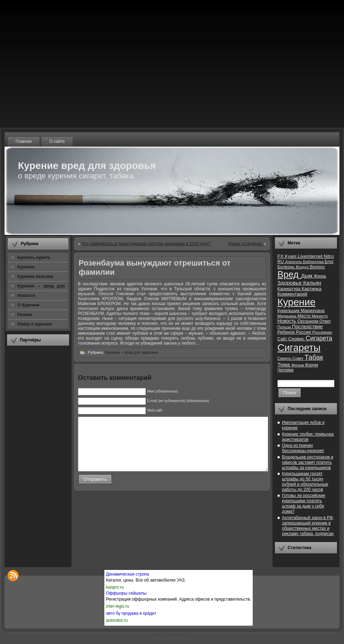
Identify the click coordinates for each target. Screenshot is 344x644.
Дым (307, 276)
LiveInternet (311, 256)
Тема (284, 364)
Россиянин (322, 332)
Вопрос (317, 267)
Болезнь (287, 267)
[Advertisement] (38, 456)
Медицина (287, 316)
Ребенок (287, 332)
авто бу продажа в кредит (131, 613)
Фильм (298, 365)
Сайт (283, 339)
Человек (285, 370)
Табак (314, 357)
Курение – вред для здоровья (132, 352)
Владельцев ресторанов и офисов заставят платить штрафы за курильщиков (308, 462)
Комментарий (292, 294)
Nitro (329, 256)
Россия (304, 332)
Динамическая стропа (128, 574)
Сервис (297, 339)
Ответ (325, 321)
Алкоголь (294, 262)
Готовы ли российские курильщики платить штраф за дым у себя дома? (304, 503)
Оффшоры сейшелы (126, 593)
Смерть (285, 358)
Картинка (312, 289)
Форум (311, 365)
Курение (296, 302)
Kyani (291, 256)
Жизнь (320, 276)
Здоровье (290, 283)
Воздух (303, 267)
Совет (299, 358)
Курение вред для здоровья (87, 166)
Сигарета (319, 338)
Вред (289, 274)
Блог (329, 262)
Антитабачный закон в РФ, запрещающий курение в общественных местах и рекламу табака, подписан (308, 526)
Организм (309, 321)
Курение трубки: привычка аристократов (308, 437)
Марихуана (313, 311)
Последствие (307, 327)
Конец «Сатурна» (246, 244)
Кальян (312, 283)
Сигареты (299, 348)
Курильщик (289, 311)
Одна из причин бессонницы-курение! (303, 448)
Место (305, 316)
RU (281, 262)
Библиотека (314, 262)
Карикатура (290, 289)
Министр (320, 316)
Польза (285, 327)
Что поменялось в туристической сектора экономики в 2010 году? (146, 244)
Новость (287, 321)
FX (281, 256)
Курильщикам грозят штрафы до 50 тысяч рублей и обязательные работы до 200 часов (305, 482)
